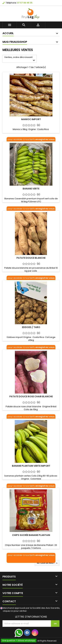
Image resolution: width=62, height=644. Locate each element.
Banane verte (31, 189)
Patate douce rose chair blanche (31, 396)
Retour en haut (47, 563)
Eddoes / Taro (31, 327)
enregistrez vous (45, 139)
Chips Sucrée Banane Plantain (31, 535)
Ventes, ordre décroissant (20, 59)
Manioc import (31, 119)
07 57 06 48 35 (25, 3)
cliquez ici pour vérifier (15, 611)
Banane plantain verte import (31, 466)
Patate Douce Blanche (31, 258)
